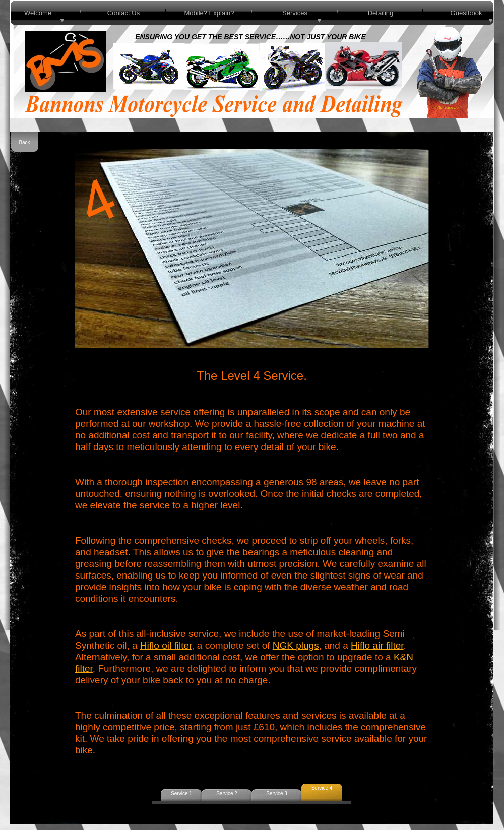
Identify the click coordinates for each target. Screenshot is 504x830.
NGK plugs (296, 645)
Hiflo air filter (377, 645)
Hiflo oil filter (166, 645)
